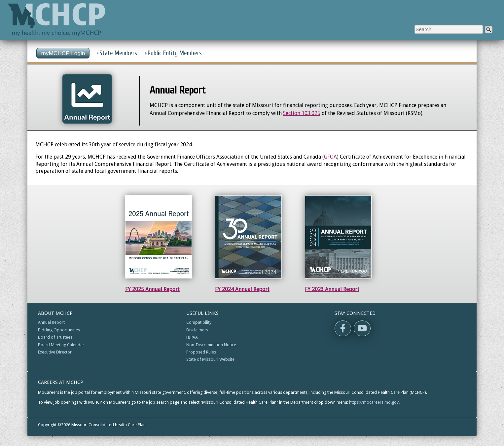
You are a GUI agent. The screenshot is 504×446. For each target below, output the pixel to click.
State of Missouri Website (210, 359)
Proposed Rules (201, 352)
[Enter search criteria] (449, 29)
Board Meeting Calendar (61, 345)
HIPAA (192, 337)
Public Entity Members (175, 53)
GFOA (330, 157)
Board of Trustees (55, 337)
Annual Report (51, 322)
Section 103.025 (302, 113)
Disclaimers (197, 330)
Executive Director (55, 352)
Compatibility (199, 322)
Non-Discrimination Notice (211, 345)
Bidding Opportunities (59, 330)
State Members (118, 53)
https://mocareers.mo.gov (374, 402)
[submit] (489, 30)
